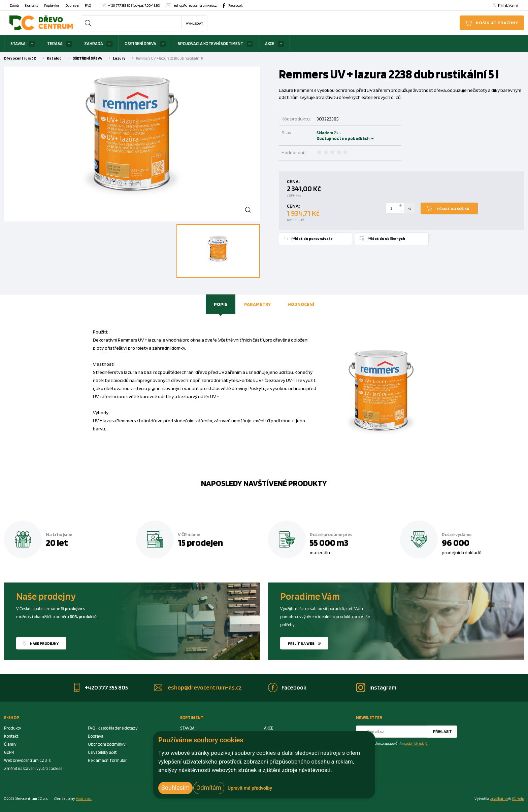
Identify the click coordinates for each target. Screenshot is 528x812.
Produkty (12, 728)
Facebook (236, 5)
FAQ (88, 5)
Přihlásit (442, 732)
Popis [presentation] (221, 304)
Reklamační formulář (107, 760)
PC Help (518, 799)
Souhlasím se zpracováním (396, 743)
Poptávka (52, 5)
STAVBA (18, 44)
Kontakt (31, 5)
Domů (14, 5)
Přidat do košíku (453, 209)
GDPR (9, 752)
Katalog (54, 58)
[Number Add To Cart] (391, 208)
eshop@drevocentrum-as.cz (195, 5)
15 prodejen (200, 542)
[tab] (221, 304)
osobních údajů (416, 743)
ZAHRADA (94, 44)
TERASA (55, 44)
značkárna (499, 799)
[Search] (88, 23)
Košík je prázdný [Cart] (497, 23)
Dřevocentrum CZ (20, 58)
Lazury (119, 58)
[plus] (400, 205)
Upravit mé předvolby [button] (250, 788)
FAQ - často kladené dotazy (113, 728)
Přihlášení (508, 5)
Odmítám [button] (209, 788)
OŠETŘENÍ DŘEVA (140, 44)
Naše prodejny (44, 643)
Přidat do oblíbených (386, 239)
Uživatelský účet (102, 752)
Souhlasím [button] (175, 788)
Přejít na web (301, 643)
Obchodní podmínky (107, 744)
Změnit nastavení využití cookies (33, 768)
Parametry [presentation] (257, 304)
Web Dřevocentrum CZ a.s (27, 760)
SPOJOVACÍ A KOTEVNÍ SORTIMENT (210, 44)
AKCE (270, 44)
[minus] (400, 211)
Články (10, 744)
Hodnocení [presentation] (301, 304)
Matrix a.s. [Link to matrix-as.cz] (84, 799)
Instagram (383, 687)
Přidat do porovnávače (312, 239)
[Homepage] (41, 23)
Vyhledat (194, 23)
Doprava (72, 5)
